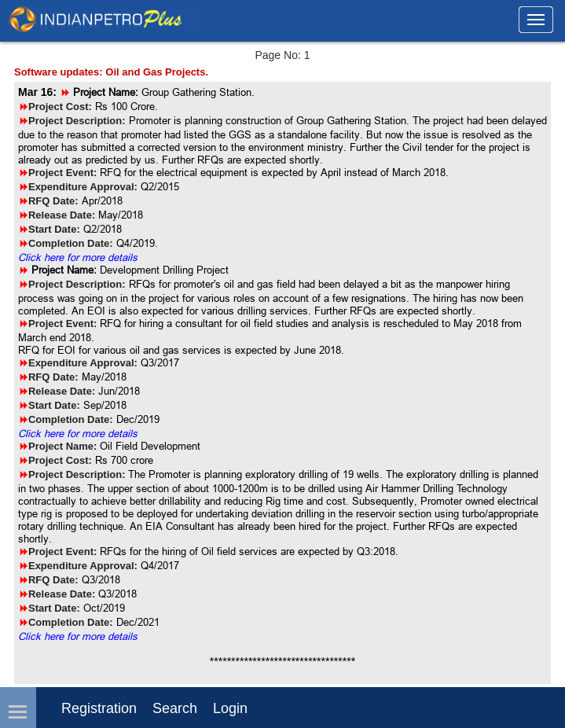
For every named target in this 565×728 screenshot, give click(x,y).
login (230, 708)
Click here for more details (78, 257)
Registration (99, 708)
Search (175, 708)
